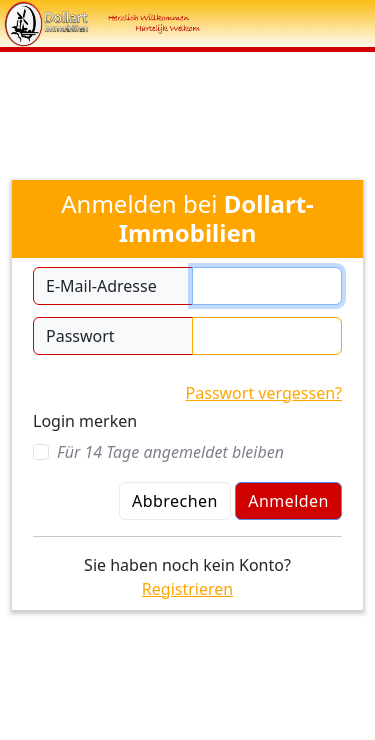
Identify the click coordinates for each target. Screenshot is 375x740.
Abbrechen (175, 501)
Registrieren (187, 589)
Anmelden (288, 501)
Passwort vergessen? (264, 393)
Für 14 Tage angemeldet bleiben (170, 452)
